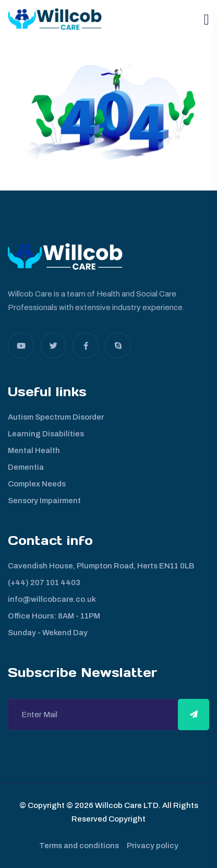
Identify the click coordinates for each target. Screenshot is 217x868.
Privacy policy (153, 846)
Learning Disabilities (46, 434)
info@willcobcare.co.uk (52, 599)
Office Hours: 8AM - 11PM (54, 616)
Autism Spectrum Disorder (56, 417)
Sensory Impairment (44, 501)
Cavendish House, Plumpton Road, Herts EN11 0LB (101, 566)
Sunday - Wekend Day (48, 633)
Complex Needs (37, 484)
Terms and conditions (79, 846)
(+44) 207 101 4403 (44, 582)
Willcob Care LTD (126, 805)
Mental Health (34, 450)
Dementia (26, 467)
